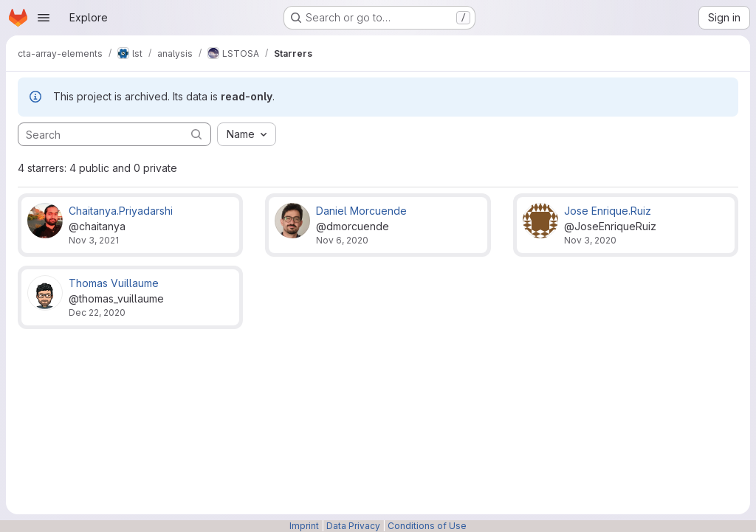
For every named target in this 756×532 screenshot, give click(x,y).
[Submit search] (196, 134)
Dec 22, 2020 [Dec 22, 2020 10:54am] (97, 312)
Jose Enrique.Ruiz (608, 211)
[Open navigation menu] (44, 18)
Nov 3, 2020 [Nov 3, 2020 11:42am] (590, 240)
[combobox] (247, 134)
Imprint (304, 526)
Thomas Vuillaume (114, 283)
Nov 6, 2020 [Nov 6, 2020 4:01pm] (342, 240)
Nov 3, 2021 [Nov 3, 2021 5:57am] (94, 240)
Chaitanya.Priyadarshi (121, 211)
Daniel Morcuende (361, 211)
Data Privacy (353, 526)
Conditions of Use (427, 526)
